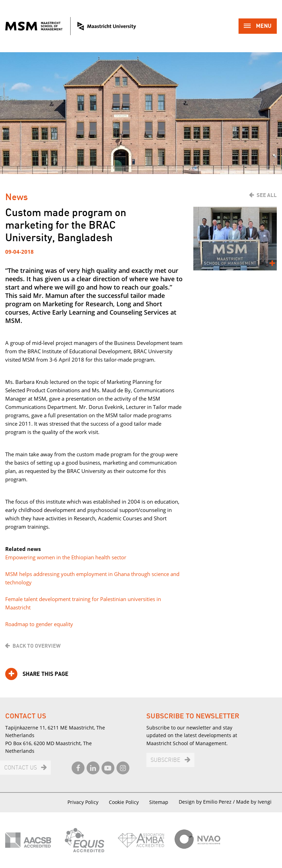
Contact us (21, 768)
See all (267, 195)
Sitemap (159, 802)
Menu (258, 27)
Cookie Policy (124, 802)
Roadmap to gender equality (39, 624)
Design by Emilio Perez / (207, 802)
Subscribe (166, 760)
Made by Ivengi (254, 802)
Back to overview (37, 646)
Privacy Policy (83, 802)
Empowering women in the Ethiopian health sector (66, 557)
